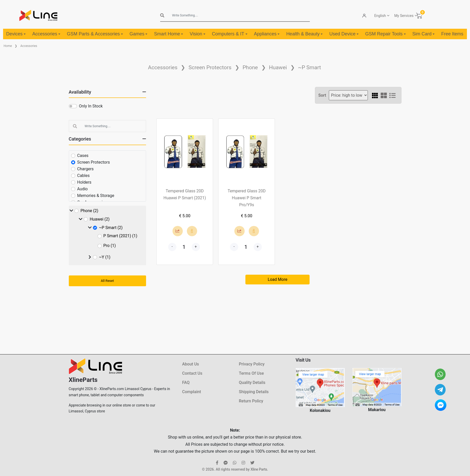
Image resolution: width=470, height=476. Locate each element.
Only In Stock (91, 106)
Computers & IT (229, 34)
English (380, 16)
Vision (198, 34)
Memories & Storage (96, 196)
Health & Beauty (304, 34)
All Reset (107, 281)
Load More (277, 279)
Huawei (278, 67)
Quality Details (252, 383)
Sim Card (423, 34)
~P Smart (310, 67)
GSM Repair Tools (386, 34)
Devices (16, 34)
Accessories (46, 34)
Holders (84, 182)
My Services (404, 16)
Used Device (344, 34)
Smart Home (169, 34)
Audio (83, 189)
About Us (191, 364)
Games (138, 34)
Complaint (192, 392)
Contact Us (192, 373)
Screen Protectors (210, 67)
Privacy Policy (252, 364)
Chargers (85, 169)
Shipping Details (254, 392)
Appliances (267, 34)
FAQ (186, 383)
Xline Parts (259, 469)
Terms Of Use (251, 373)
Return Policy (251, 401)
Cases (83, 156)
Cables (84, 176)
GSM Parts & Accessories (95, 34)
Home (8, 46)
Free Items (452, 34)
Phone (250, 67)
